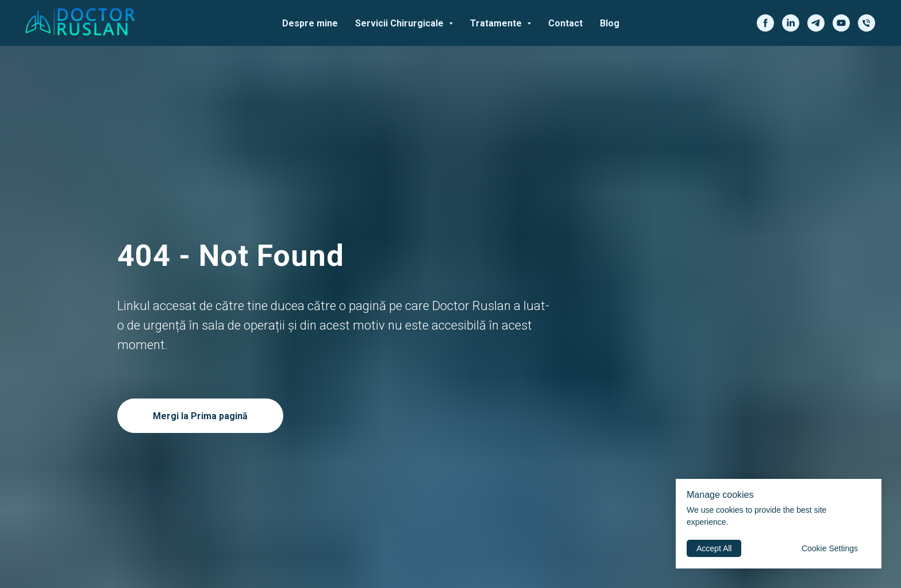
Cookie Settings (830, 548)
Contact (565, 23)
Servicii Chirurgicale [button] (401, 23)
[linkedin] (791, 23)
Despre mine (310, 23)
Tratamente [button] (497, 23)
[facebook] (765, 23)
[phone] (867, 23)
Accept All (714, 548)
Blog (610, 23)
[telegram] (816, 23)
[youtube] (841, 23)
